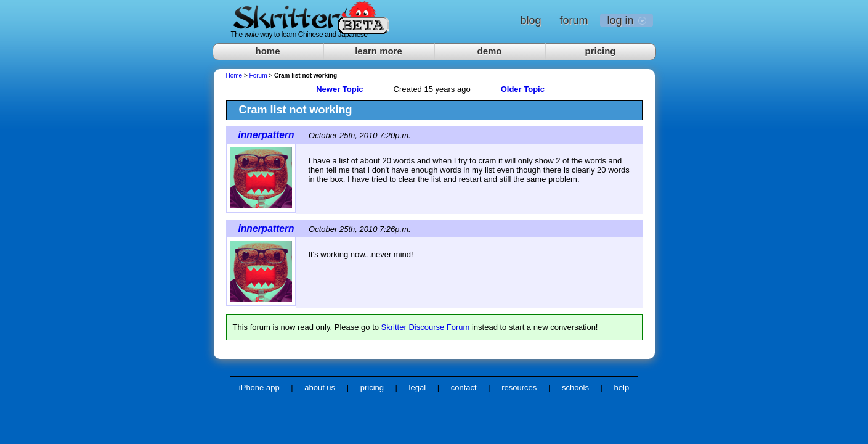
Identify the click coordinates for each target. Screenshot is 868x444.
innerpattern (266, 135)
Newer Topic (339, 89)
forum (574, 20)
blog (530, 20)
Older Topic (523, 89)
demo (489, 51)
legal (417, 388)
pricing (600, 51)
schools (575, 388)
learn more (379, 51)
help (622, 388)
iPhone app (259, 388)
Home (234, 76)
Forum (258, 76)
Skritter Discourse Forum (426, 327)
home (267, 51)
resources (519, 388)
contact (464, 388)
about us (320, 388)
